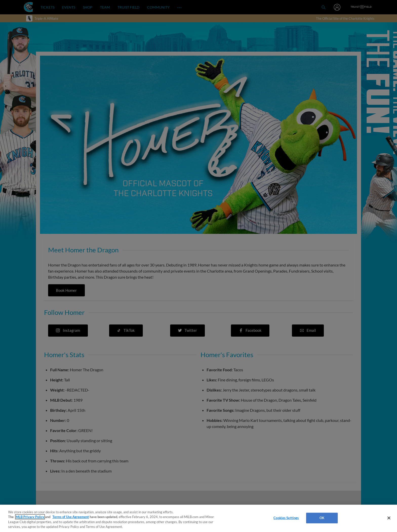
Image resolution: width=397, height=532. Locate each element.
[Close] (389, 518)
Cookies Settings (286, 518)
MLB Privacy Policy (30, 517)
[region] (198, 518)
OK (322, 518)
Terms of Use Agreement (71, 517)
